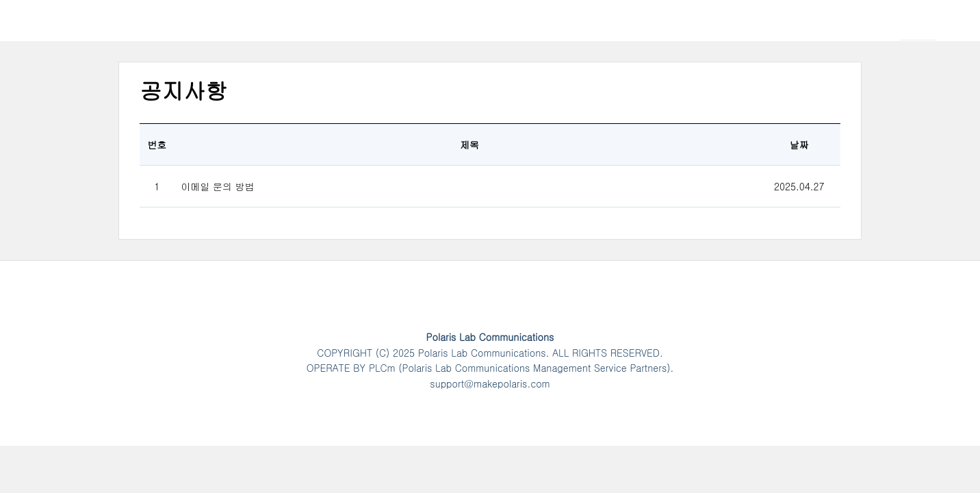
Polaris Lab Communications (149, 31)
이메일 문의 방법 (217, 186)
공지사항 (183, 90)
